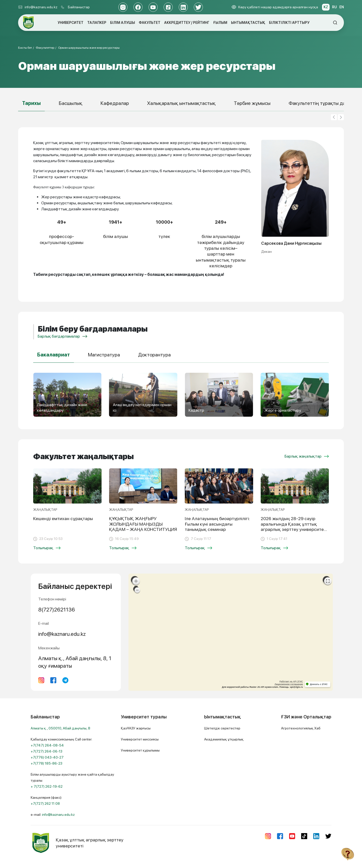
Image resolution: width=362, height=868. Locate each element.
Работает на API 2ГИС (291, 681)
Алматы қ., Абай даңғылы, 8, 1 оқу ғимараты (75, 662)
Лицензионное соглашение (289, 684)
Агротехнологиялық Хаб (301, 728)
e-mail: (53, 815)
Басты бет (25, 48)
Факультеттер (45, 48)
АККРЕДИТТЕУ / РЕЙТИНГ (187, 23)
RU (334, 7)
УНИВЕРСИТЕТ (71, 23)
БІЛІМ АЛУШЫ (123, 23)
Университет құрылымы (140, 750)
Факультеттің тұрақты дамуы (322, 103)
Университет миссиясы (140, 739)
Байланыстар (79, 7)
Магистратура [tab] (104, 355)
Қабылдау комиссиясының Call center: (61, 751)
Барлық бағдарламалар (62, 336)
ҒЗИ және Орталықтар (306, 717)
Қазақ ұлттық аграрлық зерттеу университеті (77, 843)
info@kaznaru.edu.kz (38, 7)
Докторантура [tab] (154, 355)
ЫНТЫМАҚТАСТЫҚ (248, 23)
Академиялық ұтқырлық (224, 739)
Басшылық (71, 103)
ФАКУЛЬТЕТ (150, 23)
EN (342, 7)
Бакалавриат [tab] (54, 355)
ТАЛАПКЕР (97, 23)
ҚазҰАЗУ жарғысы (136, 728)
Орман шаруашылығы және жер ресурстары (89, 48)
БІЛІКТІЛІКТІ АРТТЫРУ (289, 23)
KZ (326, 7)
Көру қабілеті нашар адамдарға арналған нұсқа (275, 7)
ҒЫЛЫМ (220, 23)
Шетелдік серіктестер (222, 728)
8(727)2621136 (57, 609)
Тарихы (31, 103)
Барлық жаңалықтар (307, 456)
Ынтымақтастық (222, 717)
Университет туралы (144, 717)
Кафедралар (115, 103)
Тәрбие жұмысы (252, 103)
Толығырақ (47, 548)
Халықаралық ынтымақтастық (181, 103)
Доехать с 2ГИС (319, 684)
